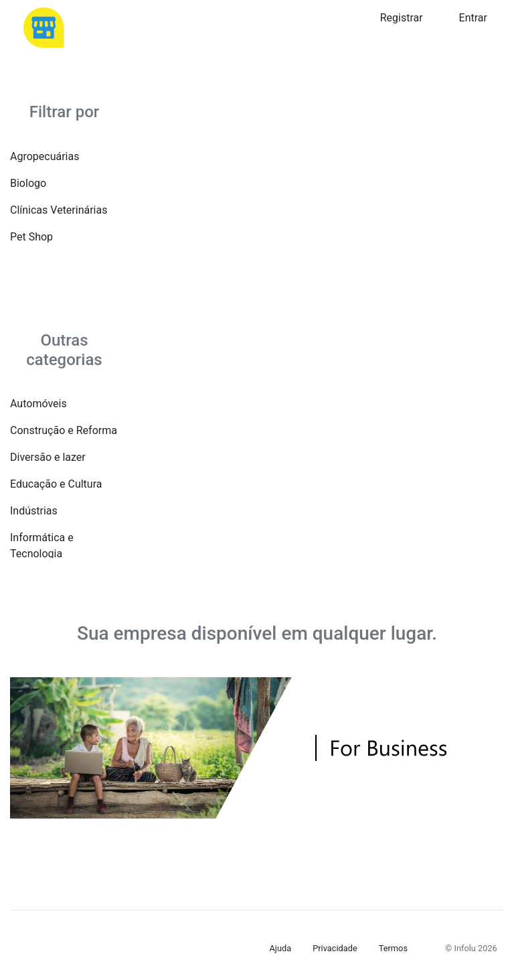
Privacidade (335, 948)
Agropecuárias (45, 156)
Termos (393, 948)
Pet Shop (31, 237)
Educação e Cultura (56, 484)
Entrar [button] (473, 18)
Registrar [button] (402, 18)
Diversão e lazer (48, 457)
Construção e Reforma (64, 430)
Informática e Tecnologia (42, 546)
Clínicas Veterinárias (59, 210)
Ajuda (281, 948)
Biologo (28, 183)
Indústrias (34, 511)
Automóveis (38, 404)
